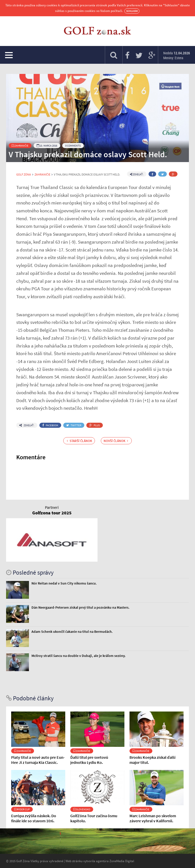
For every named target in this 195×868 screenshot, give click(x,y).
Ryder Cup (22, 809)
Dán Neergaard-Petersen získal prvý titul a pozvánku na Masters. (80, 607)
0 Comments (73, 146)
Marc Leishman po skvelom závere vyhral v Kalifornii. (153, 818)
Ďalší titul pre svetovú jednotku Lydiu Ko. (89, 760)
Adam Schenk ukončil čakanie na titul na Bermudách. (72, 632)
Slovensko (82, 809)
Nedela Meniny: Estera (177, 55)
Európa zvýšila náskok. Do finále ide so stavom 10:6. (34, 818)
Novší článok (116, 441)
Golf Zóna (24, 175)
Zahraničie (20, 146)
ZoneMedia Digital (122, 861)
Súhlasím (132, 11)
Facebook (50, 425)
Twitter (74, 425)
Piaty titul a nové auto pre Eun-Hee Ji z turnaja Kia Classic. (38, 760)
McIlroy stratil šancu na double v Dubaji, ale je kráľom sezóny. (79, 656)
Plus (95, 425)
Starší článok (79, 441)
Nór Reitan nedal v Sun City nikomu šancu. (64, 583)
